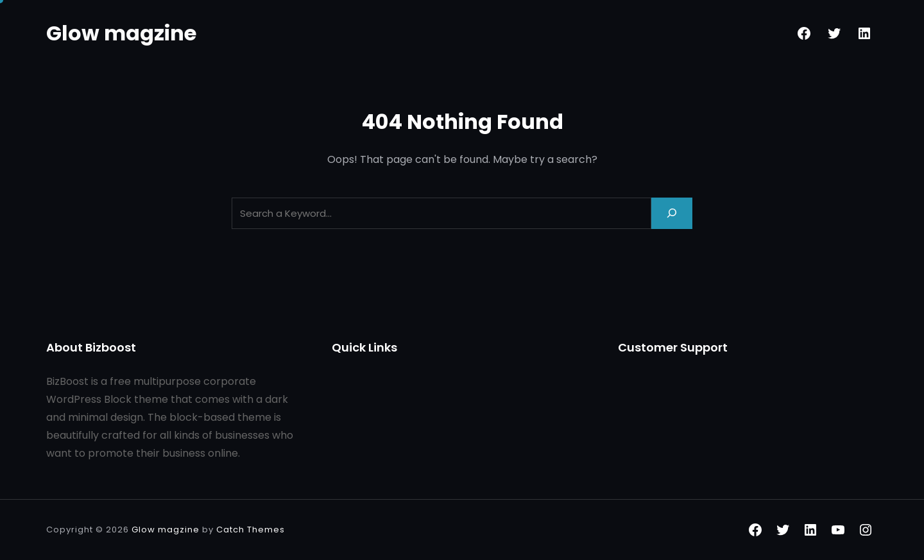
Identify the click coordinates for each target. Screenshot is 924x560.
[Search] (672, 213)
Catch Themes (251, 530)
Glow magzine (121, 33)
